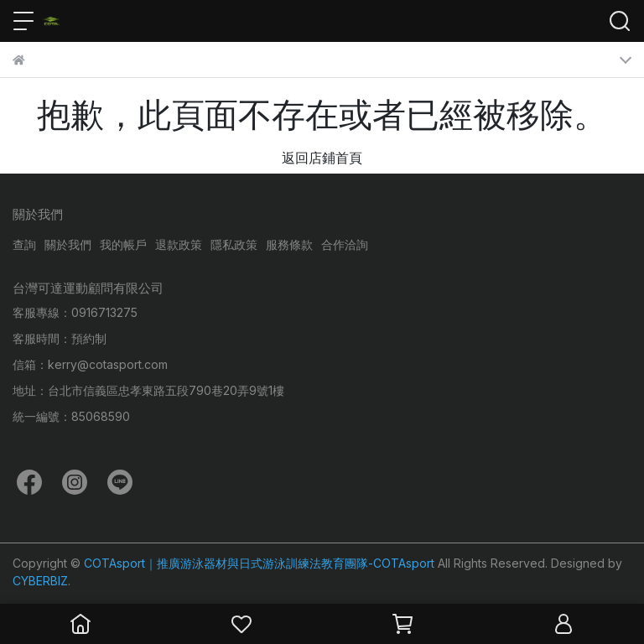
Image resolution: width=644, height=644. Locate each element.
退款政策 (179, 244)
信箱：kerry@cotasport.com (90, 364)
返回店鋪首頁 (322, 158)
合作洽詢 (345, 244)
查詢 (24, 244)
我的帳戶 (123, 244)
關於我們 (68, 244)
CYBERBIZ (40, 581)
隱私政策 (234, 244)
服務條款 (289, 244)
